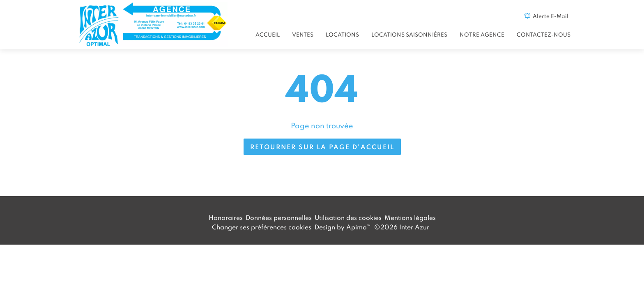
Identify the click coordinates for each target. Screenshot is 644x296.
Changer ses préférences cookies (262, 227)
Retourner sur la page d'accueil (322, 147)
